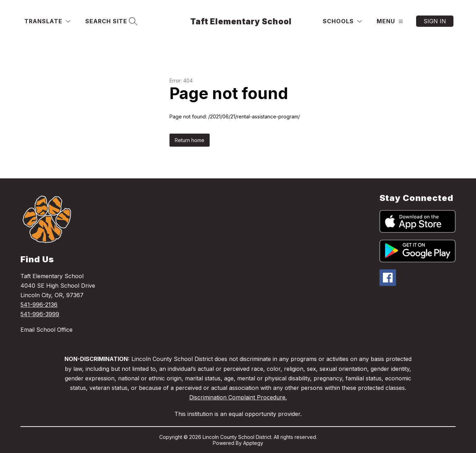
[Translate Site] (47, 21)
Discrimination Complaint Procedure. (238, 397)
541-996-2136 (39, 305)
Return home (190, 140)
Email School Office (47, 330)
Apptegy (253, 443)
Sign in (435, 21)
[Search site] (110, 21)
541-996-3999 (40, 314)
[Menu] (390, 21)
